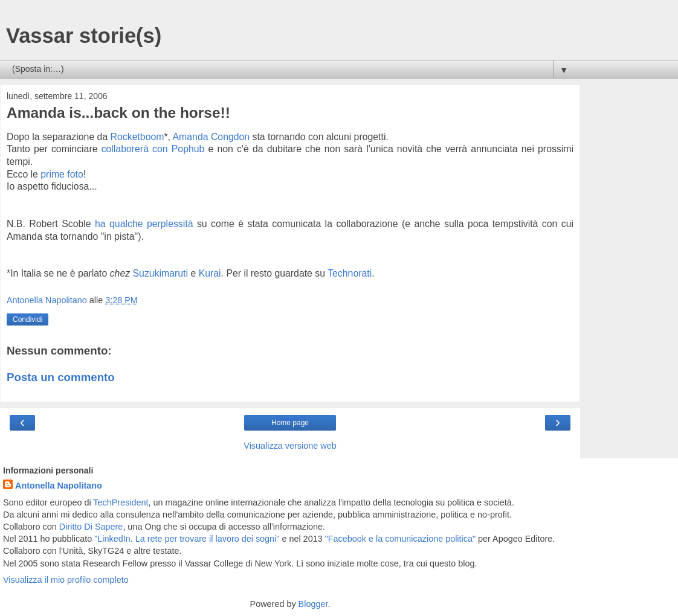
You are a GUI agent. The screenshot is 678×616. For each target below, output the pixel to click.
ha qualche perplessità (144, 224)
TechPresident (121, 502)
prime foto (62, 174)
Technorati (350, 273)
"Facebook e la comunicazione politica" (400, 539)
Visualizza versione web (290, 446)
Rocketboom (137, 137)
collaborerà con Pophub (153, 149)
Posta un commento (61, 377)
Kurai (210, 273)
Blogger (313, 604)
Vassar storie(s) (84, 36)
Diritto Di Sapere (91, 527)
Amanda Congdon (211, 137)
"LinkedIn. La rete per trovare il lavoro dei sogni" (187, 539)
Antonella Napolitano (59, 486)
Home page (290, 423)
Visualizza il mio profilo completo (66, 580)
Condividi (27, 319)
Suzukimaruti (160, 273)
